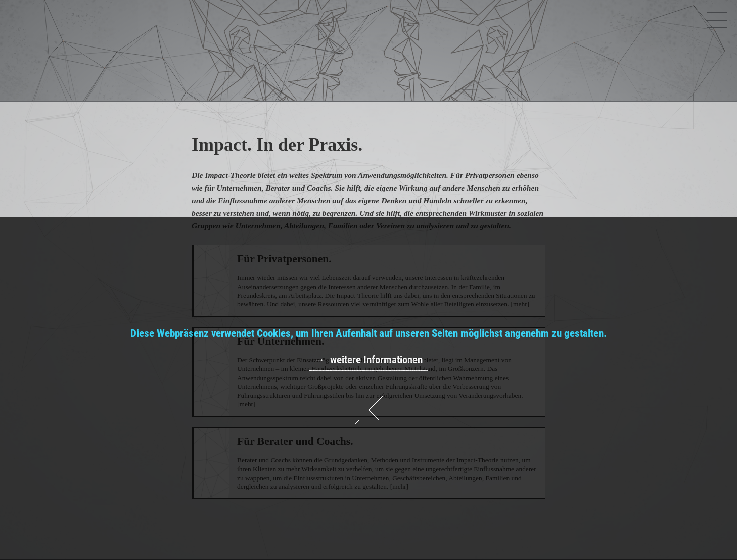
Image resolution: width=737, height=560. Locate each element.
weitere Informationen (376, 360)
